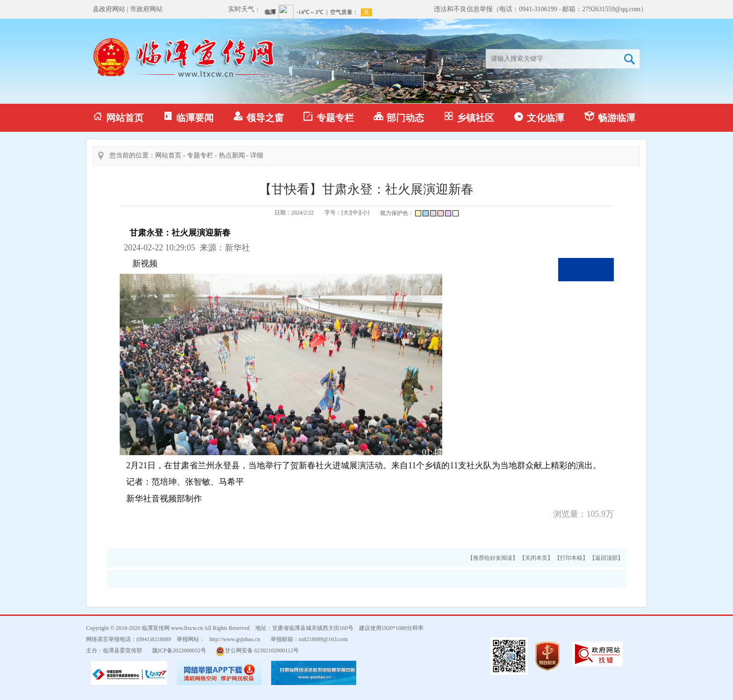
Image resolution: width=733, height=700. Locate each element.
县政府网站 (109, 9)
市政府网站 (146, 9)
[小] (365, 213)
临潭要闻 (188, 117)
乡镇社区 (469, 117)
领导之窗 (259, 117)
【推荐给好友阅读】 (493, 558)
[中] (355, 213)
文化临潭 (539, 117)
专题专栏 (329, 117)
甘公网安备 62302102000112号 (257, 651)
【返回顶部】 (606, 558)
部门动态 (399, 117)
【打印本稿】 (571, 558)
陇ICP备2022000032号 (179, 650)
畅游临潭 (610, 117)
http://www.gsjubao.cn (235, 639)
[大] (346, 213)
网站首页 (118, 117)
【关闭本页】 (536, 558)
